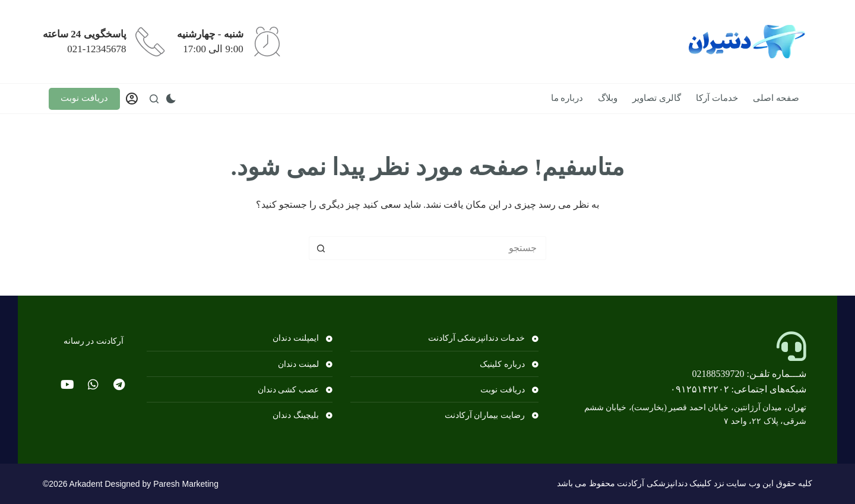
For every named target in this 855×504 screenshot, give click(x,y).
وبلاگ (608, 98)
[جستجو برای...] (439, 248)
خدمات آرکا (717, 98)
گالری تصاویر (657, 98)
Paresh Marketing (186, 484)
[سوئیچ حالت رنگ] (171, 99)
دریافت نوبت (84, 98)
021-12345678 (96, 49)
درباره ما (567, 98)
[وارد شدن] (132, 99)
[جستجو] (154, 99)
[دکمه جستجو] (321, 248)
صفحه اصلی (776, 98)
